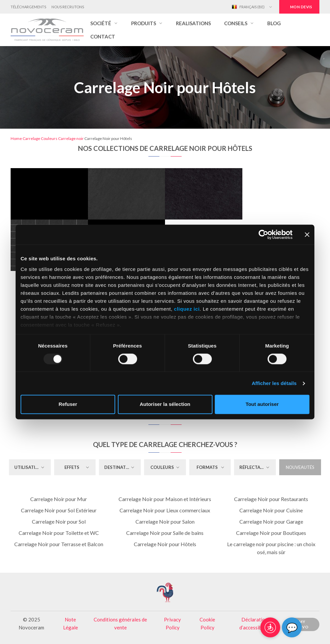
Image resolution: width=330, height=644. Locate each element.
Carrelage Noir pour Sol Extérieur (59, 510)
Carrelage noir (71, 138)
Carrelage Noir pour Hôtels (165, 544)
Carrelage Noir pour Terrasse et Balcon (59, 544)
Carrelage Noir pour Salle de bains (165, 533)
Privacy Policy (172, 623)
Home (16, 138)
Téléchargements (28, 7)
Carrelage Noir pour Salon (165, 521)
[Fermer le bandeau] (307, 234)
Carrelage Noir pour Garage (271, 521)
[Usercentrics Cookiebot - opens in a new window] (263, 234)
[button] (104, 23)
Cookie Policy (207, 623)
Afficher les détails (274, 383)
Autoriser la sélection (165, 404)
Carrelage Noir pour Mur (59, 499)
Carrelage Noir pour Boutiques (271, 533)
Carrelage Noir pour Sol (59, 521)
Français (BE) (248, 7)
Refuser (68, 404)
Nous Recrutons (68, 7)
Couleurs (49, 138)
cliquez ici (187, 309)
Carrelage (31, 138)
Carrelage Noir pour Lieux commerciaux (165, 510)
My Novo (302, 624)
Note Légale (71, 623)
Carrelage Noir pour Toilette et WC (59, 533)
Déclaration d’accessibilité (255, 623)
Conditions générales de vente (120, 623)
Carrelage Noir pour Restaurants (271, 499)
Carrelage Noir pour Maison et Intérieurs (165, 499)
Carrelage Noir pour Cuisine (271, 510)
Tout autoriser (262, 404)
